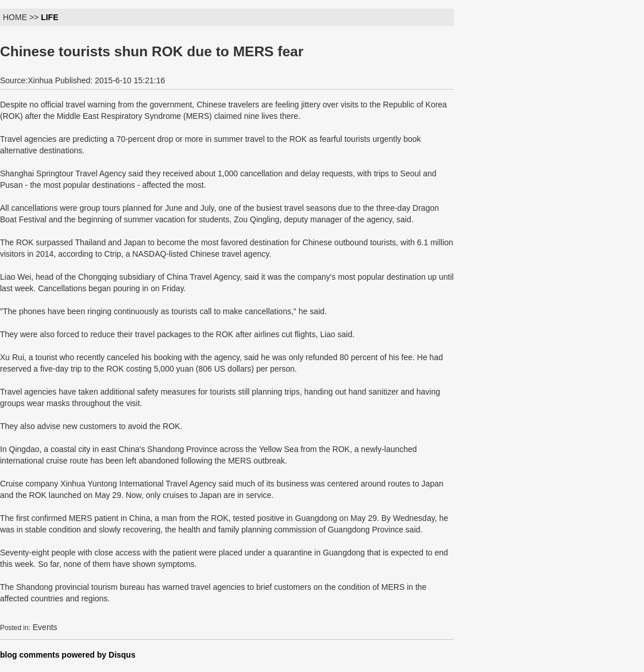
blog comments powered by (68, 655)
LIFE (49, 17)
